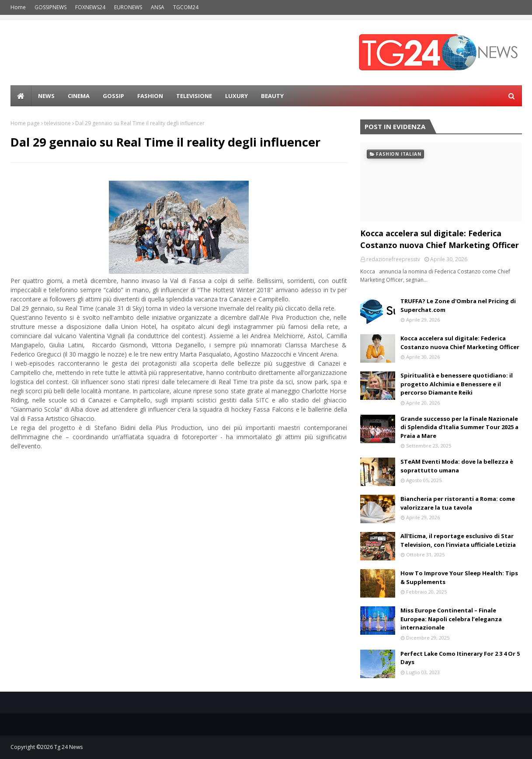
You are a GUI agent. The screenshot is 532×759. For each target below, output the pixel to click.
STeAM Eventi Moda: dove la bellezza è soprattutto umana (457, 466)
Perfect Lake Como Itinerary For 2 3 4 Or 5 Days (460, 658)
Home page (25, 123)
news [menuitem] (46, 96)
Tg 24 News (68, 747)
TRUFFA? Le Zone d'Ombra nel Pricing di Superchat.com (458, 305)
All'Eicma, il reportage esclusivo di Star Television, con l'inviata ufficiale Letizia (458, 540)
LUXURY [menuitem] (236, 96)
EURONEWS (128, 7)
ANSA (158, 7)
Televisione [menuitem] (194, 96)
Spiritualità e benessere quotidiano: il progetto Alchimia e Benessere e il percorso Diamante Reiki (457, 384)
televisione (57, 123)
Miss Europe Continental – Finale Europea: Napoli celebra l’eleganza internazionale (451, 619)
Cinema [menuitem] (79, 96)
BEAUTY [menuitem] (272, 96)
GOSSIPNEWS (50, 7)
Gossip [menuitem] (113, 96)
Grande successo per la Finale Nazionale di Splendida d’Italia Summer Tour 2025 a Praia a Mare (459, 427)
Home (18, 7)
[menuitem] (21, 96)
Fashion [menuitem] (150, 96)
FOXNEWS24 (90, 7)
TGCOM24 (186, 7)
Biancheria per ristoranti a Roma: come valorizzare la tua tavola (458, 503)
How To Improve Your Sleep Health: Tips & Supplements (459, 577)
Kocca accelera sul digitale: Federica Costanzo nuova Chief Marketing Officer (440, 239)
